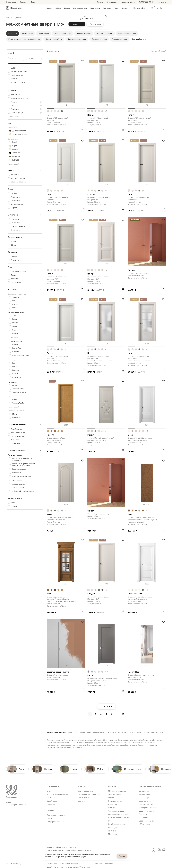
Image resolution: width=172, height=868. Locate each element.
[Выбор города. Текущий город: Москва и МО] (128, 2)
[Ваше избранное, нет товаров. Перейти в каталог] (161, 8)
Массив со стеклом (104, 33)
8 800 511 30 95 (71, 847)
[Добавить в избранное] (82, 61)
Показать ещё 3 (14, 164)
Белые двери (27, 33)
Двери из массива (84, 33)
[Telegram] (159, 850)
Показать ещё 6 (14, 117)
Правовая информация (104, 864)
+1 (65, 431)
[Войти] (165, 8)
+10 (106, 431)
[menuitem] (49, 8)
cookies (59, 855)
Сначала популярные (56, 51)
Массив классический (127, 33)
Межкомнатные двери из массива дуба (24, 39)
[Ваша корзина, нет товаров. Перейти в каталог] (158, 8)
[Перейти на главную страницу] (14, 8)
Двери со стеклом (99, 39)
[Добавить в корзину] (82, 130)
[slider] (9, 64)
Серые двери (43, 33)
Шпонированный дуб (54, 39)
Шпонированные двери (77, 39)
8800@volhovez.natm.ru (81, 850)
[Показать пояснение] (41, 102)
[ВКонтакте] (154, 850)
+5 (66, 111)
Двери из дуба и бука (63, 33)
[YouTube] (164, 850)
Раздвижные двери (120, 39)
